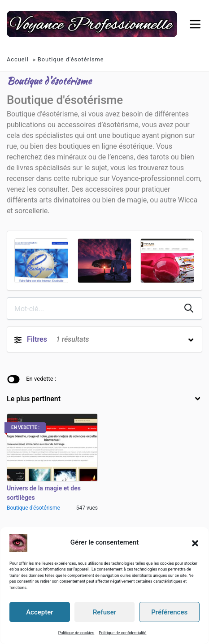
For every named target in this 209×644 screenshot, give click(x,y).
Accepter (39, 612)
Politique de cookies (76, 632)
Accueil (18, 59)
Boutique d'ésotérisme (71, 59)
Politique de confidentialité (122, 632)
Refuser (104, 612)
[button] (195, 542)
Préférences (169, 612)
